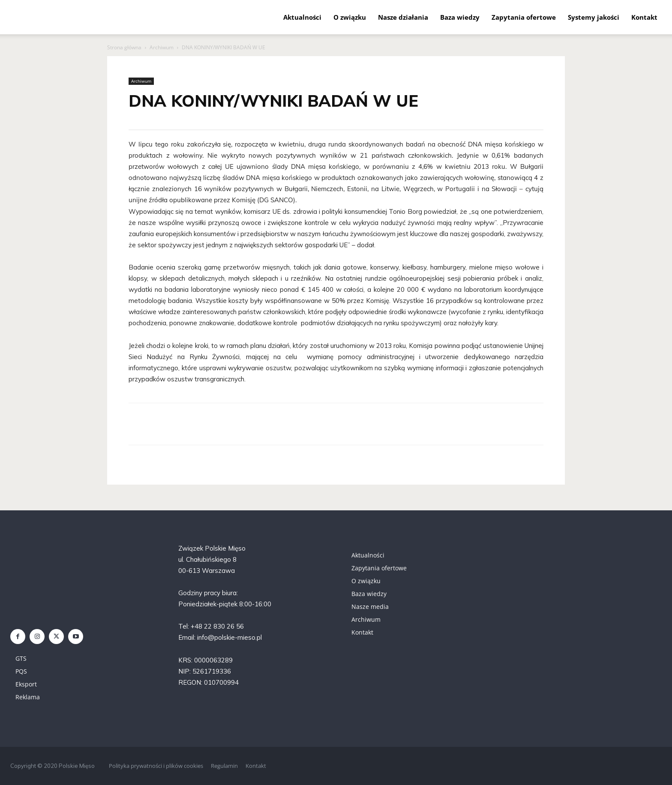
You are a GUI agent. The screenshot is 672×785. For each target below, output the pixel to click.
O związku (350, 17)
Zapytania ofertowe (524, 17)
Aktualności (302, 17)
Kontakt (644, 17)
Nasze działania (403, 17)
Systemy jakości (594, 17)
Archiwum (162, 47)
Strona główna (124, 47)
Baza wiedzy (460, 17)
